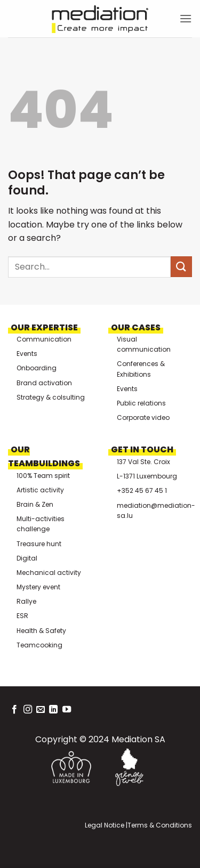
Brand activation (44, 383)
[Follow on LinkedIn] (53, 710)
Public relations (141, 403)
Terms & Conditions (160, 825)
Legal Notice (105, 825)
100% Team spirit (43, 476)
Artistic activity (40, 490)
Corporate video (143, 417)
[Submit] (181, 267)
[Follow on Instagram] (28, 710)
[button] (186, 18)
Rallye (26, 601)
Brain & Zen (35, 504)
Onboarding (37, 368)
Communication (44, 339)
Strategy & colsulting (51, 397)
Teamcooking (39, 645)
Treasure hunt (39, 544)
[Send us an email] (41, 710)
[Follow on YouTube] (67, 710)
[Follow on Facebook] (14, 710)
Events (27, 354)
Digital (27, 558)
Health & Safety (41, 631)
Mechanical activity (49, 573)
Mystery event (38, 587)
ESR (22, 616)
